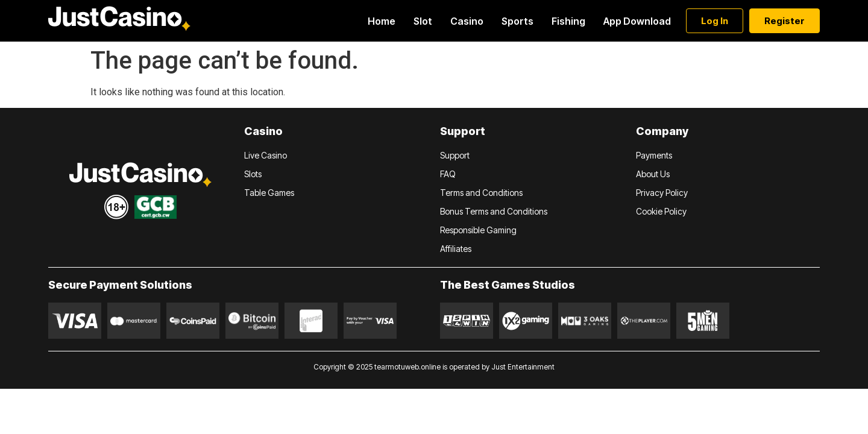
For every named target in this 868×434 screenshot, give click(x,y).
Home (382, 21)
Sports (517, 21)
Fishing (568, 21)
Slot (423, 21)
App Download (637, 21)
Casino (467, 21)
